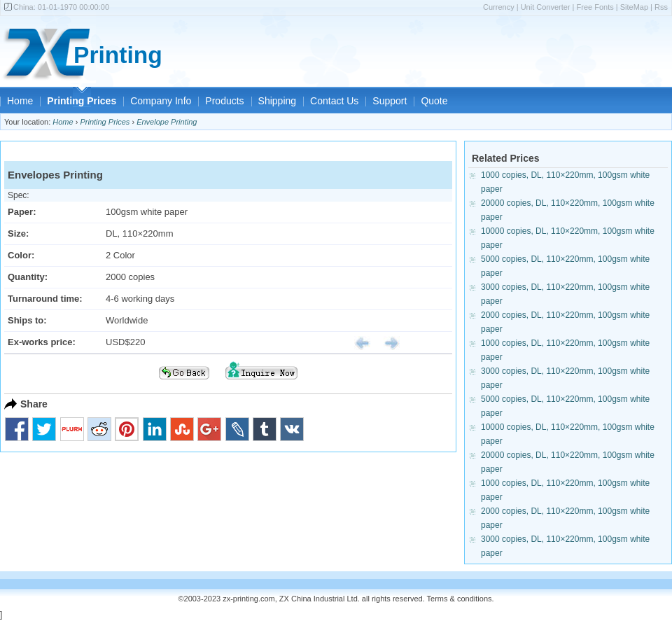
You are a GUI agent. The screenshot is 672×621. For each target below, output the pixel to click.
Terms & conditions (460, 599)
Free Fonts (595, 7)
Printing (118, 55)
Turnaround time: (45, 299)
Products (224, 101)
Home (20, 101)
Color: (21, 255)
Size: (18, 233)
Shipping (278, 101)
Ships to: (27, 320)
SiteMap (634, 7)
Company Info (161, 101)
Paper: (22, 212)
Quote (434, 101)
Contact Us (334, 101)
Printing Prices (82, 101)
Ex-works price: (42, 342)
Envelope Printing (167, 122)
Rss (661, 7)
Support (390, 101)
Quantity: (28, 277)
